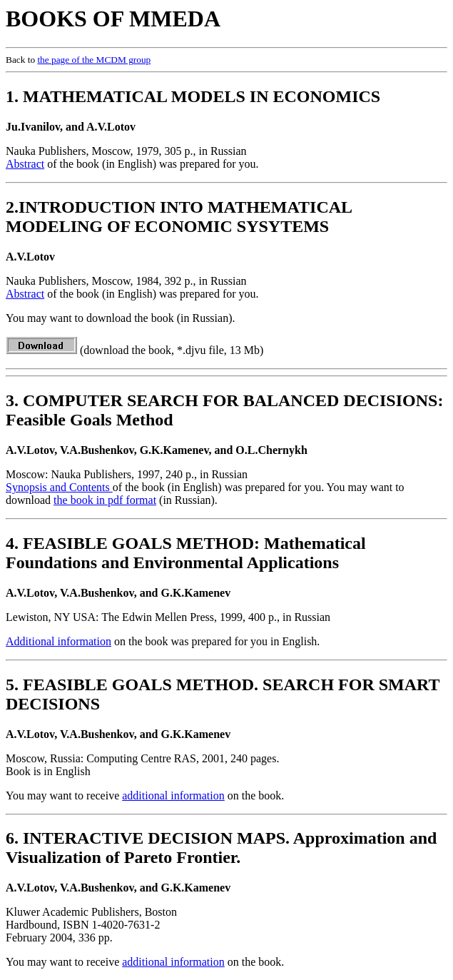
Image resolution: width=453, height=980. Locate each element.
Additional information (58, 641)
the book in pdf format (105, 500)
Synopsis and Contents (59, 487)
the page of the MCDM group (94, 60)
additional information (173, 795)
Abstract (25, 164)
